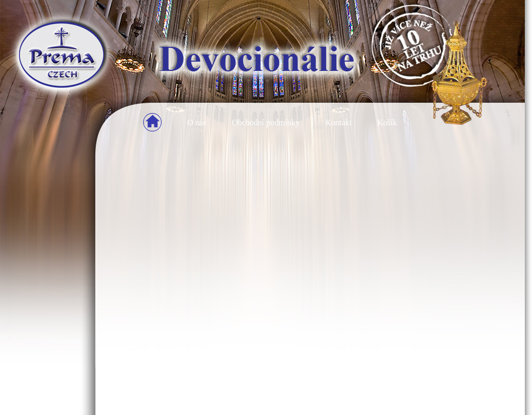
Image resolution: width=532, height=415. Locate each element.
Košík (387, 122)
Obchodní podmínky (266, 122)
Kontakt (339, 122)
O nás (197, 122)
